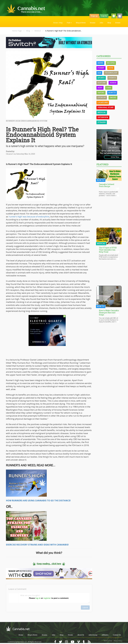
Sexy (100, 88)
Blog (28, 31)
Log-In (104, 16)
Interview (103, 117)
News (100, 63)
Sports (101, 78)
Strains (93, 23)
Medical (38, 31)
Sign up (94, 16)
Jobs (101, 23)
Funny (101, 68)
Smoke (113, 98)
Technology (111, 73)
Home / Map (58, 23)
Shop (109, 23)
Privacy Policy (118, 641)
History (102, 83)
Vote (111, 68)
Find (69, 23)
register (47, 598)
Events (118, 23)
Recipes (111, 63)
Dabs (109, 88)
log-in (38, 598)
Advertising (93, 635)
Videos (113, 83)
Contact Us (117, 635)
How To (112, 93)
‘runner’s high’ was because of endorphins (29, 217)
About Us (81, 635)
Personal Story (106, 107)
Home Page (17, 31)
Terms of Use (108, 641)
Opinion (102, 98)
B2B (99, 73)
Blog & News (81, 23)
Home (21, 635)
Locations (103, 103)
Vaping (101, 93)
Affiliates (105, 635)
